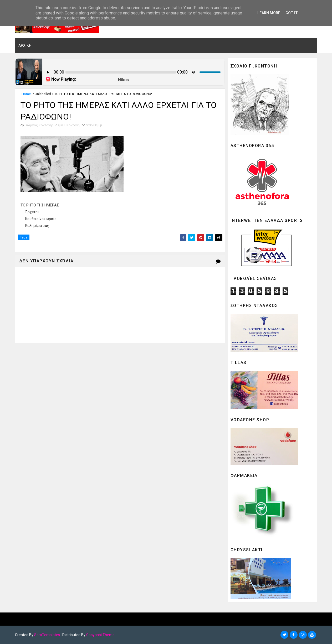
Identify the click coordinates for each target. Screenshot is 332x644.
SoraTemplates (47, 635)
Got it (292, 13)
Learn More (269, 13)
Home (26, 94)
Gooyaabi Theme (100, 635)
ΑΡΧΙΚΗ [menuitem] (25, 45)
